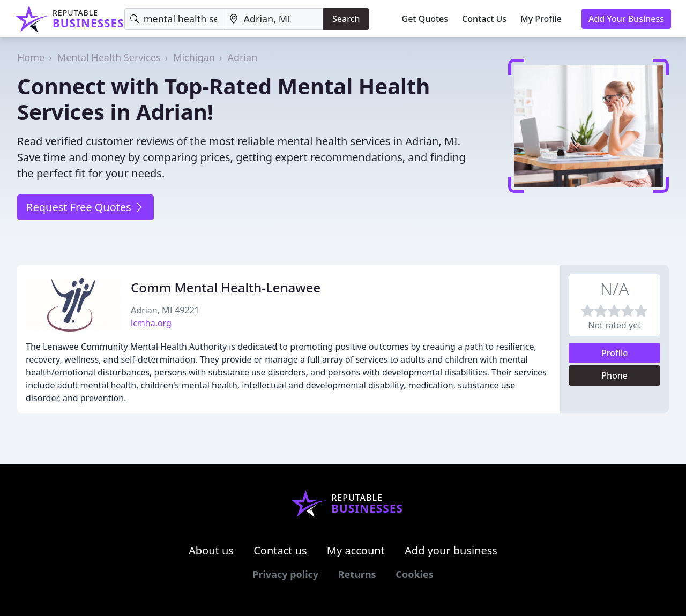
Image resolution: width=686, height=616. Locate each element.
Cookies (414, 574)
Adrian (242, 57)
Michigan (194, 57)
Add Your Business (626, 19)
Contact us (280, 550)
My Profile (541, 19)
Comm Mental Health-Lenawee (226, 287)
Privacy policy (285, 574)
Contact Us (484, 19)
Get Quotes (425, 19)
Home (31, 57)
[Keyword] (174, 19)
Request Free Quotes (85, 207)
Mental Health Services (109, 57)
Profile (615, 353)
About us (211, 550)
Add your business (451, 550)
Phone (614, 375)
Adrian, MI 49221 (165, 310)
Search (346, 19)
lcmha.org (151, 323)
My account (356, 550)
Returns (357, 574)
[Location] (273, 19)
